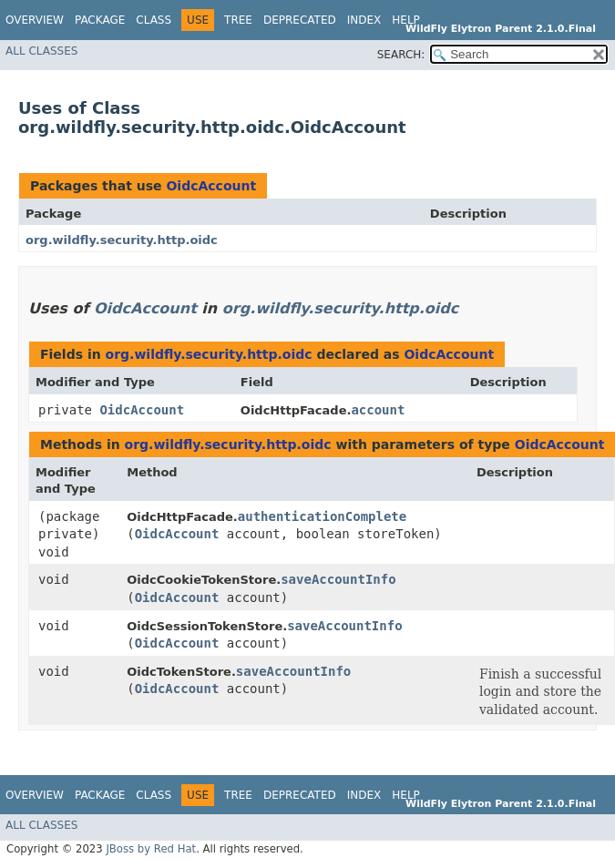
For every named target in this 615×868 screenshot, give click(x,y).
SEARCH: (401, 55)
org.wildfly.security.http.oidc (122, 240)
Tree (238, 20)
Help (406, 20)
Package (100, 20)
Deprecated (300, 20)
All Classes (41, 51)
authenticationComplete (322, 516)
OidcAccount (211, 186)
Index (364, 20)
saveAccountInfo (338, 579)
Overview (35, 20)
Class (154, 20)
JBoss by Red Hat (151, 849)
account (378, 410)
